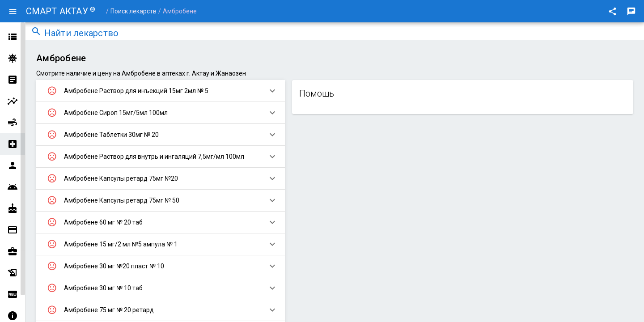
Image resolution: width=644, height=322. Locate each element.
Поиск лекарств (133, 11)
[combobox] (341, 34)
